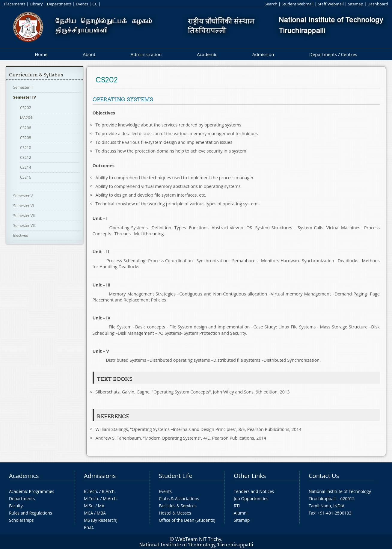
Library (36, 4)
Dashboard (378, 4)
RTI (237, 506)
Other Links (250, 476)
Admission (263, 54)
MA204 (26, 117)
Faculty (16, 506)
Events (82, 4)
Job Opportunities (251, 499)
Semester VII (24, 215)
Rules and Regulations (31, 513)
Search (271, 4)
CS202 (26, 108)
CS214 (26, 167)
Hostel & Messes (175, 513)
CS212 (26, 157)
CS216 (26, 177)
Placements (15, 4)
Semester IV (25, 97)
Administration (146, 54)
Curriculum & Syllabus (36, 75)
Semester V (23, 196)
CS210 (26, 147)
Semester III (23, 87)
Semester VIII (24, 225)
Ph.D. (89, 527)
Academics (24, 476)
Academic (207, 54)
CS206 (26, 128)
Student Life (176, 476)
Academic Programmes (32, 491)
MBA (101, 513)
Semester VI (24, 206)
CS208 (26, 138)
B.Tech (91, 491)
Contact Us (324, 476)
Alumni (241, 513)
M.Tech (91, 499)
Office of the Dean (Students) (187, 520)
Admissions (100, 476)
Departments (59, 4)
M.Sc (89, 506)
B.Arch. (109, 491)
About (89, 54)
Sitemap (356, 4)
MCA (88, 513)
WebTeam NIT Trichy (198, 539)
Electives (21, 235)
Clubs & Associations (179, 499)
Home (41, 54)
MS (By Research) (101, 520)
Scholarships (21, 520)
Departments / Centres (333, 54)
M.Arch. (110, 499)
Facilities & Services (178, 506)
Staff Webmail (331, 4)
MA (101, 506)
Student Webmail (298, 4)
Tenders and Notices (254, 491)
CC (95, 4)
